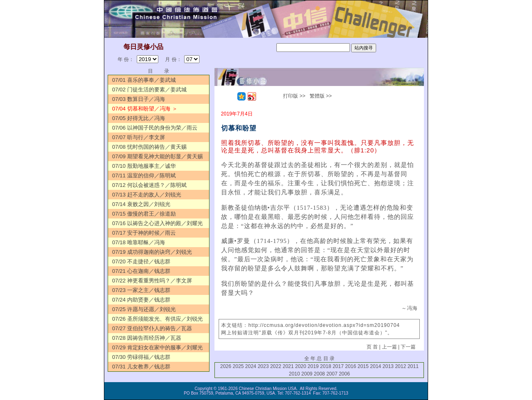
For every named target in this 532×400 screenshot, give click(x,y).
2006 (344, 374)
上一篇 (389, 347)
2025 (238, 366)
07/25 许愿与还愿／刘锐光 (144, 309)
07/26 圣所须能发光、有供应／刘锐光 (158, 319)
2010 (294, 374)
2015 (363, 366)
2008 (319, 374)
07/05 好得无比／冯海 (139, 118)
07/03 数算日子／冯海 (139, 99)
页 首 (372, 347)
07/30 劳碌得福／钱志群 (141, 357)
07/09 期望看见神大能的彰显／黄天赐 (158, 156)
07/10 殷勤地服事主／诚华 (144, 166)
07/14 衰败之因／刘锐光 (141, 204)
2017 (338, 366)
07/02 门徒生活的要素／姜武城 (149, 90)
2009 (307, 374)
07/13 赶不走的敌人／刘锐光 (147, 195)
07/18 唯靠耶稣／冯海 (139, 242)
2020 (301, 366)
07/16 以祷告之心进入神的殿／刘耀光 (158, 223)
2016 (351, 366)
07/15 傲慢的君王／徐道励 (144, 214)
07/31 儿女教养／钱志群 (141, 367)
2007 (332, 374)
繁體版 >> (321, 96)
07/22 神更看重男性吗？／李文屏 (152, 281)
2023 (263, 366)
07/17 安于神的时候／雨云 (144, 233)
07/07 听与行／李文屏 (139, 137)
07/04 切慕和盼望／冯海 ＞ (145, 109)
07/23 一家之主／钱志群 (141, 290)
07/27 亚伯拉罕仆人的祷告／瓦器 (152, 328)
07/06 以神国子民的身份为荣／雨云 (155, 128)
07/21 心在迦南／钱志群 (141, 271)
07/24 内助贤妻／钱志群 (141, 300)
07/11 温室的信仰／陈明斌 (144, 175)
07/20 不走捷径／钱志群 (141, 261)
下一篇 (408, 347)
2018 (326, 366)
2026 (226, 366)
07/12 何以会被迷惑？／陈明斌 (149, 185)
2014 (376, 366)
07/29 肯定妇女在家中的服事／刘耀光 (158, 347)
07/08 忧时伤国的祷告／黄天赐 (149, 147)
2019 (313, 366)
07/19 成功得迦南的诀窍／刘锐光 (152, 252)
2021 (288, 366)
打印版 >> (294, 96)
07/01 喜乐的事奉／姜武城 (144, 80)
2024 (251, 366)
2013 (388, 366)
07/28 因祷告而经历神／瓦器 (147, 338)
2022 (276, 366)
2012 (400, 366)
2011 (413, 366)
